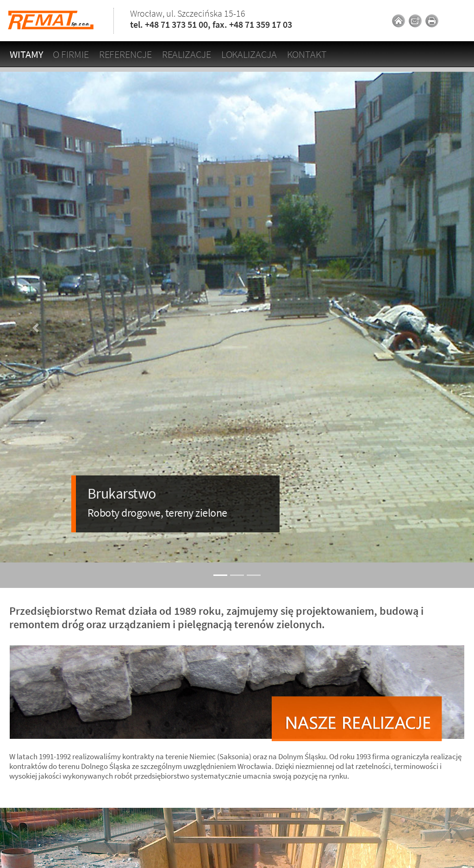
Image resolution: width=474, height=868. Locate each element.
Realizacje (187, 54)
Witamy (26, 54)
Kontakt (307, 54)
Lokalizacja (249, 54)
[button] (36, 328)
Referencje (125, 54)
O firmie (71, 54)
